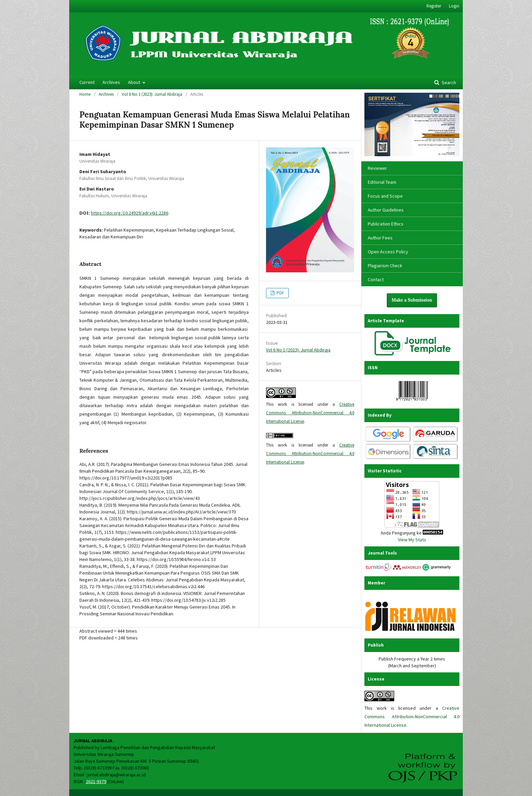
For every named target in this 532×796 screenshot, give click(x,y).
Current (87, 82)
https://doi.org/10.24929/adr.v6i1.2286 (130, 213)
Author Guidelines (386, 210)
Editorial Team (382, 182)
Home (85, 94)
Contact (376, 279)
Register (434, 6)
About (135, 82)
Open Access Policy (388, 252)
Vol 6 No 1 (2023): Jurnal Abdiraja (152, 94)
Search (448, 83)
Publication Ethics (386, 224)
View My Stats (412, 540)
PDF (280, 293)
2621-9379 (96, 781)
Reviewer (377, 168)
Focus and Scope (385, 196)
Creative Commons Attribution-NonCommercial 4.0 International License (310, 413)
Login (454, 6)
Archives (111, 82)
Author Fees (380, 238)
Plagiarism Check (385, 266)
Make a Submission (412, 300)
